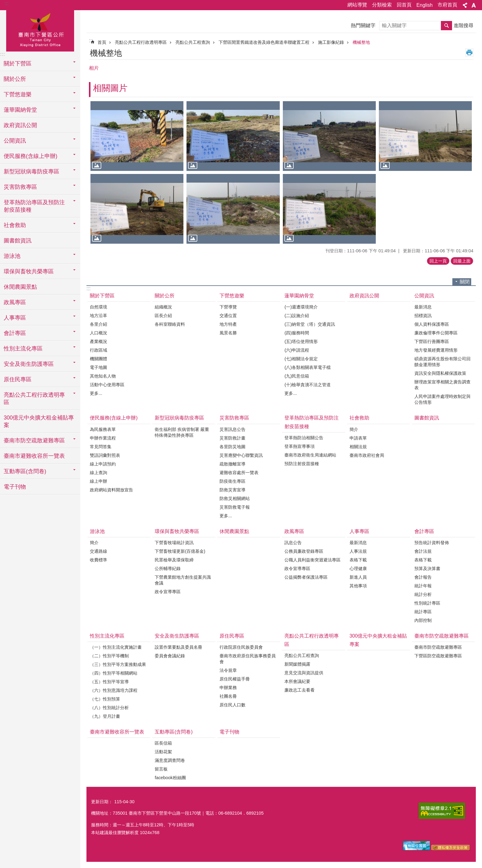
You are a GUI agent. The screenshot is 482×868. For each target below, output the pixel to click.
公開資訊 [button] (15, 141)
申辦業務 (228, 688)
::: (7, 4)
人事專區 (359, 531)
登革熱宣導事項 (300, 446)
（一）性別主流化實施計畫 (116, 647)
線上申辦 (98, 481)
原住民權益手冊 (235, 679)
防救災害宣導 (233, 490)
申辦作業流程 (103, 438)
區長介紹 (163, 316)
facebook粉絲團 (170, 778)
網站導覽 (357, 5)
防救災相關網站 (235, 498)
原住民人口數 (233, 705)
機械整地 (361, 42)
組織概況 (163, 307)
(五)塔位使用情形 (301, 341)
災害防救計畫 (233, 438)
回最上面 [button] (462, 261)
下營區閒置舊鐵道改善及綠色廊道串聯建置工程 (264, 42)
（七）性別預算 (105, 699)
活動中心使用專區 (107, 385)
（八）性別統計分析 (109, 708)
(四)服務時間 (297, 333)
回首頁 (404, 5)
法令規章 (228, 670)
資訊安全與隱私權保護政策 (440, 373)
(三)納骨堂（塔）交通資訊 (310, 324)
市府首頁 (447, 5)
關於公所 (165, 296)
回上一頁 (438, 261)
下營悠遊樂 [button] (18, 94)
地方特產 (228, 324)
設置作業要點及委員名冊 (178, 647)
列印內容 (469, 52)
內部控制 (423, 620)
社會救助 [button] (15, 225)
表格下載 (358, 560)
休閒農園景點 (20, 287)
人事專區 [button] (15, 318)
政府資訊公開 (20, 125)
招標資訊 (423, 316)
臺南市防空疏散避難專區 (442, 636)
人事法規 (358, 551)
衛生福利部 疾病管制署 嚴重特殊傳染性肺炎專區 (182, 432)
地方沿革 (98, 316)
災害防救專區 (234, 418)
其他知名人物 (103, 376)
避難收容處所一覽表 (239, 473)
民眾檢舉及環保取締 (174, 560)
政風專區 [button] (15, 302)
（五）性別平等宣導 (109, 682)
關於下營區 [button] (18, 64)
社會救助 (359, 418)
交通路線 (98, 551)
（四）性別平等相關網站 (114, 673)
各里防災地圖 (233, 447)
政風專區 (294, 531)
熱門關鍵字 (363, 25)
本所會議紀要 (297, 681)
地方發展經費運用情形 (436, 350)
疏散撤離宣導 (233, 464)
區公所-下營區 (40, 30)
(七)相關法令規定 (301, 359)
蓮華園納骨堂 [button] (20, 110)
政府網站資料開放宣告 (111, 490)
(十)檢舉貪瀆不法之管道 (308, 385)
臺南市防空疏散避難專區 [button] (34, 440)
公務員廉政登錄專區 (304, 551)
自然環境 (98, 307)
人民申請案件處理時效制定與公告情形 (442, 399)
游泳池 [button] (12, 256)
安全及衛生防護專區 (177, 636)
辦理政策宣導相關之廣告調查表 (442, 385)
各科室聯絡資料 (170, 324)
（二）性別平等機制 (109, 656)
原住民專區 (232, 636)
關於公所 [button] (15, 79)
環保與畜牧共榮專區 (177, 531)
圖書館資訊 (18, 241)
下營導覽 (228, 307)
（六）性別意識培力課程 (114, 690)
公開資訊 (424, 296)
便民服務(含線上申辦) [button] (31, 156)
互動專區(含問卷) (174, 732)
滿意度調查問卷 (170, 760)
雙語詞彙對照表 (105, 455)
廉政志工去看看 (300, 690)
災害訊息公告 (233, 429)
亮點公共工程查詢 (193, 42)
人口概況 (98, 333)
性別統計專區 (427, 603)
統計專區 (423, 612)
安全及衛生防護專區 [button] (29, 364)
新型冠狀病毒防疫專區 (179, 418)
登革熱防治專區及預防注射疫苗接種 (312, 422)
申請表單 (358, 438)
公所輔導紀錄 (168, 568)
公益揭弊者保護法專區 (306, 577)
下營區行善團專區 (432, 341)
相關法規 (358, 447)
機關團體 (98, 359)
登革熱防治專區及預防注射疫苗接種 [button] (34, 206)
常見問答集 (101, 447)
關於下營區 (102, 296)
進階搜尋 (463, 25)
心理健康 (358, 568)
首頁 (102, 42)
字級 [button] (474, 5)
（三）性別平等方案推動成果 (118, 664)
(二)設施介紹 (297, 316)
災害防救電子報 (235, 507)
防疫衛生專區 (233, 481)
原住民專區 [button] (18, 379)
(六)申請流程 (297, 350)
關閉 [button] (465, 282)
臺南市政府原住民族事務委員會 (248, 659)
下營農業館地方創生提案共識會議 (183, 580)
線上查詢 (98, 473)
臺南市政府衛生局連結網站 (310, 455)
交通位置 (228, 316)
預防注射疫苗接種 (302, 464)
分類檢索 (382, 5)
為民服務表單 (103, 429)
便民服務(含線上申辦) (114, 418)
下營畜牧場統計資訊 (174, 543)
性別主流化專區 (107, 636)
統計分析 (423, 594)
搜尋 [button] (446, 26)
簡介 (354, 429)
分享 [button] (465, 5)
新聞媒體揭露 (297, 664)
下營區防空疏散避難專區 (438, 656)
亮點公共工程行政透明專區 (141, 42)
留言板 (161, 769)
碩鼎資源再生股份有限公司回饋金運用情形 (442, 362)
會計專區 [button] (15, 333)
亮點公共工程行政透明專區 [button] (34, 399)
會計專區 (424, 531)
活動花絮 (163, 752)
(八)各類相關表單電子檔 (308, 367)
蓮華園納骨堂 (299, 296)
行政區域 (98, 350)
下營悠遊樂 (232, 296)
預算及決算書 (427, 568)
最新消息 (423, 307)
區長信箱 (163, 743)
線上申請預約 (103, 464)
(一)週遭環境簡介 (301, 307)
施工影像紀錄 (331, 42)
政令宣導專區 (168, 592)
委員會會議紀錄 (170, 656)
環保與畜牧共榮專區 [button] (29, 271)
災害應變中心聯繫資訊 (241, 455)
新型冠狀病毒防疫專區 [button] (31, 172)
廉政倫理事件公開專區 (436, 333)
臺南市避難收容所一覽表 (34, 456)
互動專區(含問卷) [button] (25, 471)
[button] (137, 136)
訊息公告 (293, 543)
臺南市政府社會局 (367, 455)
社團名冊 (228, 696)
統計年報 (423, 586)
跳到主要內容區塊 (3, 3)
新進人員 (358, 577)
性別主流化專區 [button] (23, 349)
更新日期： (102, 802)
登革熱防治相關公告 (304, 438)
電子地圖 (98, 367)
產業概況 (98, 341)
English (425, 5)
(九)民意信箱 (297, 376)
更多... (96, 393)
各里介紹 (98, 324)
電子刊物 (15, 487)
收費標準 (98, 560)
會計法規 (423, 551)
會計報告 (423, 577)
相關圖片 (110, 88)
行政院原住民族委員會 (241, 647)
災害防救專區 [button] (20, 187)
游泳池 (97, 531)
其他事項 (358, 586)
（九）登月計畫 (105, 716)
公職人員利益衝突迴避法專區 (312, 560)
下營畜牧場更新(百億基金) (180, 551)
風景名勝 (228, 333)
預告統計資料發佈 (432, 543)
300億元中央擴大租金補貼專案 (39, 421)
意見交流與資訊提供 (304, 673)
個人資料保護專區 (432, 324)
